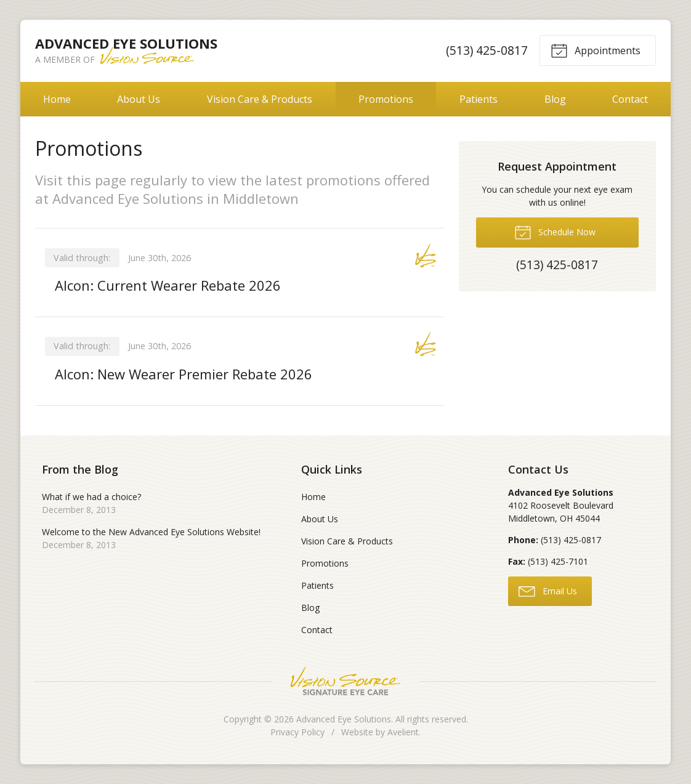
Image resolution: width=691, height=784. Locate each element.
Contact (630, 99)
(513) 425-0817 (487, 50)
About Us (139, 99)
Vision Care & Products (260, 99)
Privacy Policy (297, 732)
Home (57, 99)
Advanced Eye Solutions (344, 719)
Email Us (548, 591)
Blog (555, 99)
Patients (479, 99)
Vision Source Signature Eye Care (345, 681)
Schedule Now (555, 232)
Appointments (596, 50)
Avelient (403, 732)
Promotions (386, 99)
